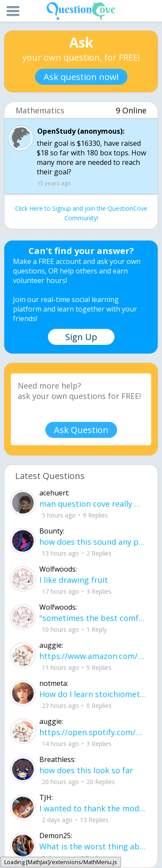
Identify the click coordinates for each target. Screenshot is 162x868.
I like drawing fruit (74, 580)
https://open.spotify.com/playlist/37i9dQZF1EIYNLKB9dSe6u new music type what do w (93, 732)
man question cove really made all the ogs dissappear (93, 504)
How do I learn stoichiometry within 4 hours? (93, 694)
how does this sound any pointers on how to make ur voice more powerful (93, 542)
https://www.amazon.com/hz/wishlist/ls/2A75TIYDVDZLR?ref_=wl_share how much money (93, 656)
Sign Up (81, 337)
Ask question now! (81, 77)
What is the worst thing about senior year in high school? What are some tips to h (93, 846)
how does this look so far (86, 770)
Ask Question (81, 430)
